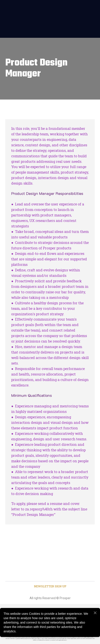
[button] (50, 587)
